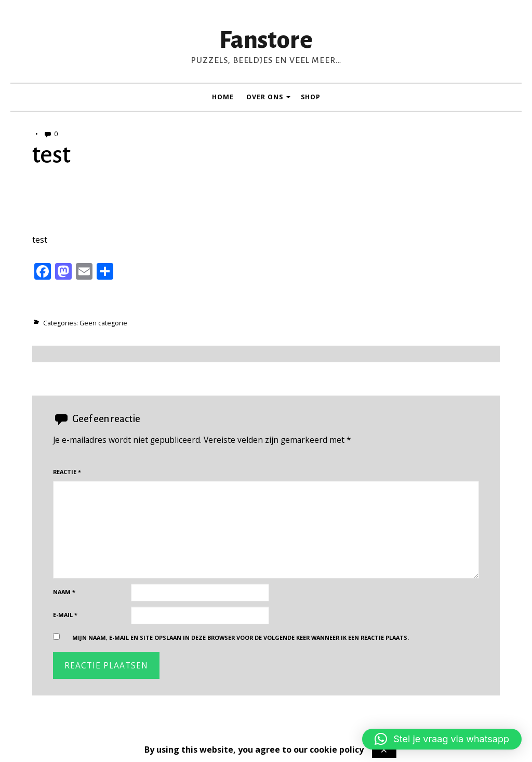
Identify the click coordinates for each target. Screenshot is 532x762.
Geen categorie (103, 323)
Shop (311, 97)
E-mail (65, 615)
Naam (64, 592)
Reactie (67, 472)
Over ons (265, 97)
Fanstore (266, 40)
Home (223, 97)
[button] (442, 739)
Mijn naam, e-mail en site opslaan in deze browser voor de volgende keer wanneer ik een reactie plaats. (241, 638)
